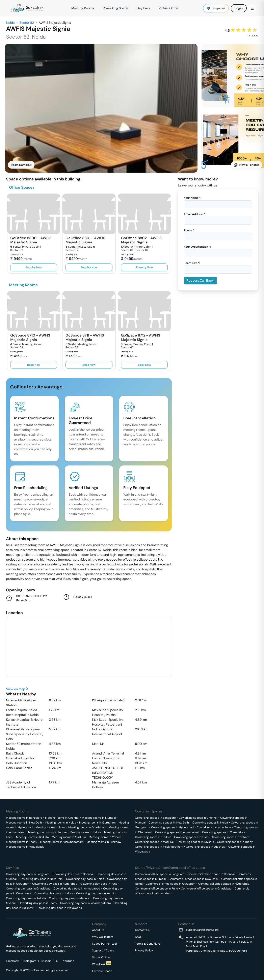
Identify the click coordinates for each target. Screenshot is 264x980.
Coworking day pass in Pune (99, 884)
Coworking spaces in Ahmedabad (177, 832)
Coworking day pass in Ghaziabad (28, 888)
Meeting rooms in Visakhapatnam (62, 842)
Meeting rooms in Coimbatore (47, 832)
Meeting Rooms (83, 8)
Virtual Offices (101, 957)
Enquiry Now (34, 267)
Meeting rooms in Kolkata (32, 837)
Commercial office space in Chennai (211, 874)
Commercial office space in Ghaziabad (206, 888)
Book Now (34, 365)
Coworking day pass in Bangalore (28, 874)
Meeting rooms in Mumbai (99, 818)
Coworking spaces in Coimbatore (224, 832)
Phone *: (189, 230)
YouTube (69, 961)
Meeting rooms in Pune (50, 827)
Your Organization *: (197, 247)
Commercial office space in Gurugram (170, 884)
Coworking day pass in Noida (85, 879)
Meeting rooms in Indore (85, 832)
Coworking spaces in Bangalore (155, 818)
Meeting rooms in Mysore (105, 837)
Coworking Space (115, 8)
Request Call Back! (200, 281)
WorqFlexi (102, 964)
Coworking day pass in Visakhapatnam (85, 903)
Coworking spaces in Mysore (195, 842)
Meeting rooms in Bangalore (24, 818)
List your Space (102, 971)
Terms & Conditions (148, 944)
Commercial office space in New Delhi (193, 879)
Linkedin (46, 961)
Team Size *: (192, 263)
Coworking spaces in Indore (153, 837)
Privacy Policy (144, 950)
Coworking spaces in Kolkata (231, 837)
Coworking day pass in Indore (54, 893)
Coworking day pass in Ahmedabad (77, 888)
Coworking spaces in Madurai (154, 842)
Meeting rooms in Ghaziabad (87, 827)
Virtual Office (168, 8)
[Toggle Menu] (252, 8)
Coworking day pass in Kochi (95, 893)
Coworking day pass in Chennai (73, 874)
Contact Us (142, 930)
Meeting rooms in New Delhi (24, 822)
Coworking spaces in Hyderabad (172, 827)
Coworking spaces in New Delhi (169, 822)
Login (239, 8)
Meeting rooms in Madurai (69, 837)
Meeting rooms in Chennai (62, 818)
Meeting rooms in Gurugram (97, 822)
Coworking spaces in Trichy (235, 842)
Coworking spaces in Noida (210, 822)
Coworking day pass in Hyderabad (55, 884)
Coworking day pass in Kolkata (26, 898)
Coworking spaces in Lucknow (206, 847)
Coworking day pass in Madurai (70, 898)
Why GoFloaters (103, 937)
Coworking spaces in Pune (214, 827)
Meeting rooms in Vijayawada (25, 847)
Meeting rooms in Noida (61, 822)
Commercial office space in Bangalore (160, 874)
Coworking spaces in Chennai (198, 818)
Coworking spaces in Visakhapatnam (159, 847)
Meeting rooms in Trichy (22, 842)
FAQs (138, 937)
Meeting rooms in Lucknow (104, 842)
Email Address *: (195, 214)
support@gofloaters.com (202, 930)
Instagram (30, 961)
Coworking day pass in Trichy (38, 903)
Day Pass (143, 8)
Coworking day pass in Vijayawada (59, 908)
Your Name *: (193, 198)
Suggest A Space (103, 950)
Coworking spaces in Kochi (192, 837)
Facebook (12, 961)
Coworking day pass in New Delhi (41, 879)
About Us (98, 930)
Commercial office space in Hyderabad (224, 884)
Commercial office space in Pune (156, 888)
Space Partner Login (105, 944)
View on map (17, 689)
